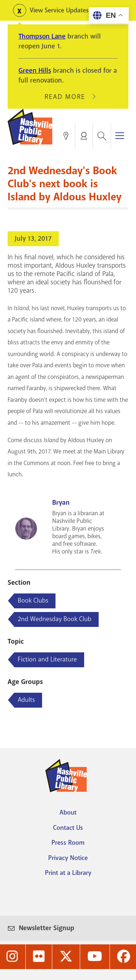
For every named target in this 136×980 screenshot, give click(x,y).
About (68, 812)
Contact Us (68, 828)
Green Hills (35, 71)
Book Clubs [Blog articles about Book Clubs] (33, 600)
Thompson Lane (42, 36)
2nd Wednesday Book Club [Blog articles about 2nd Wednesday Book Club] (55, 619)
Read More (68, 97)
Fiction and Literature (47, 659)
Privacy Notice (68, 858)
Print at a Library (68, 873)
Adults (26, 700)
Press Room (68, 843)
